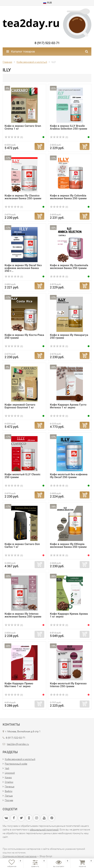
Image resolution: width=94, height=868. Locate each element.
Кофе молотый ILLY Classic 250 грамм (22, 476)
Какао (8, 777)
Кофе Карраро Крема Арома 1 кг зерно (69, 615)
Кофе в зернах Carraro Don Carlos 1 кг (22, 545)
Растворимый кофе (16, 764)
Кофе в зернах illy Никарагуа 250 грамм (69, 336)
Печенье (10, 787)
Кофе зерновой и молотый (20, 759)
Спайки (9, 782)
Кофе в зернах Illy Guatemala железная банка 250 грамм (69, 267)
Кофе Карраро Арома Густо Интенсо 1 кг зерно (68, 406)
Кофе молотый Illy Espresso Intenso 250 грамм (68, 685)
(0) (14, 137)
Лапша (9, 796)
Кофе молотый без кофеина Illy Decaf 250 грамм (69, 476)
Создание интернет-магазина (20, 856)
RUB (48, 3)
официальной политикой (44, 830)
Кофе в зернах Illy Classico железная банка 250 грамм (23, 197)
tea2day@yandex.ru (18, 744)
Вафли (9, 791)
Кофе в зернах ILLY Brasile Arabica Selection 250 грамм (69, 127)
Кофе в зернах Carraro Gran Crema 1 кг (23, 127)
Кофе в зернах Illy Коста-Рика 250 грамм (24, 336)
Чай (7, 768)
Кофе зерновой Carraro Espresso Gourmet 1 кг (20, 406)
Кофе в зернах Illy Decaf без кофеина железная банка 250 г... (23, 268)
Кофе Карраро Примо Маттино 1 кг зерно (19, 685)
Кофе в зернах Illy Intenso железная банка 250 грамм (23, 615)
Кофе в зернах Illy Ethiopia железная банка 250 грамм (68, 545)
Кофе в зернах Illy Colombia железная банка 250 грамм (68, 197)
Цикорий (10, 773)
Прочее (9, 800)
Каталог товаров (21, 51)
